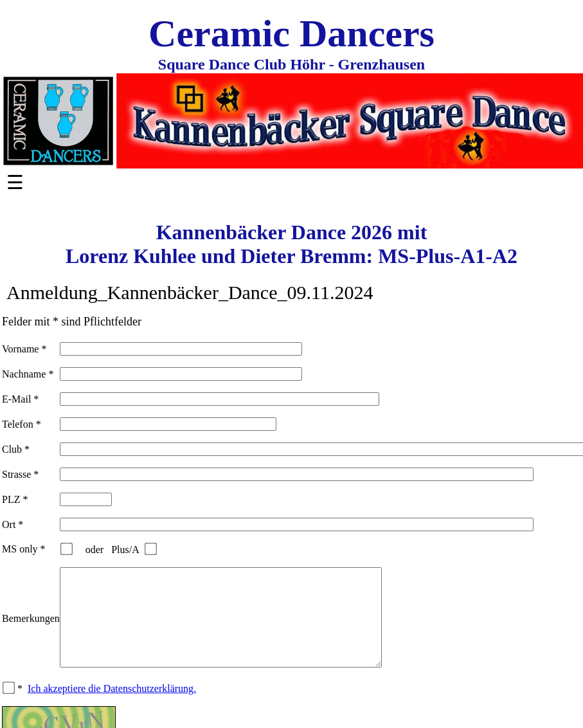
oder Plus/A (115, 550)
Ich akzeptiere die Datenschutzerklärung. (112, 708)
